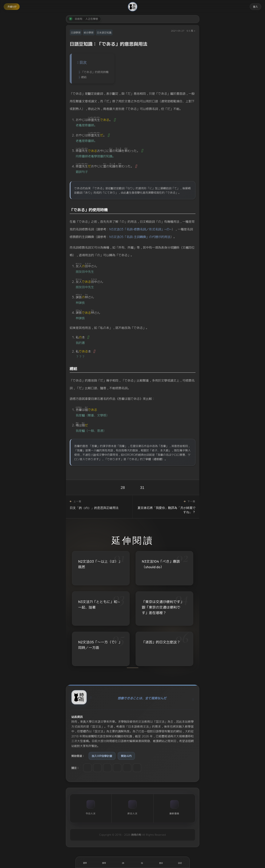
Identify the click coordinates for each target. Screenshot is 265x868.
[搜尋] (104, 862)
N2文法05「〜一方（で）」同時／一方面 (100, 645)
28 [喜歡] (123, 488)
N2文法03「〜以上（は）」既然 (100, 564)
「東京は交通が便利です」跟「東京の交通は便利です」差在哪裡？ (163, 607)
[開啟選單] (85, 862)
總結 (84, 77)
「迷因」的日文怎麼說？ (161, 643)
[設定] (180, 862)
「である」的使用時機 (95, 72)
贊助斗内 (126, 756)
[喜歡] (123, 862)
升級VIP (12, 7)
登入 (255, 7)
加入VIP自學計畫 (102, 756)
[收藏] (142, 862)
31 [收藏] (142, 488)
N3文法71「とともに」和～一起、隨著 (100, 605)
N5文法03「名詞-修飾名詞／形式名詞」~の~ (141, 229)
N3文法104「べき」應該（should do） (161, 564)
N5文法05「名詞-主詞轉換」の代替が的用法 (140, 237)
